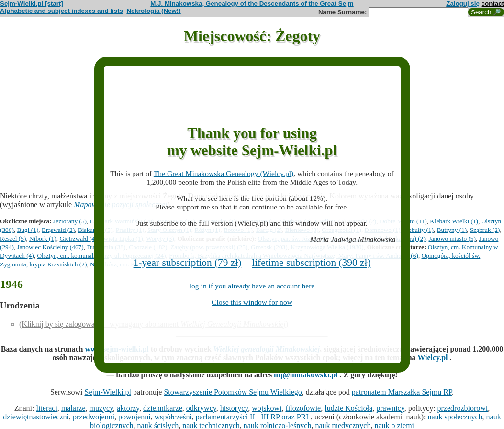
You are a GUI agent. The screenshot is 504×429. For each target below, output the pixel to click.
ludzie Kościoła (348, 408)
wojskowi (267, 408)
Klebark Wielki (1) (454, 221)
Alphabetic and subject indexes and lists (62, 11)
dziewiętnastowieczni (36, 417)
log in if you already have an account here (252, 286)
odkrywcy (201, 408)
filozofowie (303, 408)
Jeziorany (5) (70, 221)
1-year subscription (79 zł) (188, 263)
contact (493, 4)
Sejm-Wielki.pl (108, 392)
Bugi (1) (28, 230)
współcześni (173, 417)
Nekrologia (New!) (153, 11)
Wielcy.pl (432, 357)
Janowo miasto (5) (452, 238)
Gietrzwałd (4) (78, 238)
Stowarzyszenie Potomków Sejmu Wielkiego (233, 392)
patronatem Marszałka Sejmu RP (402, 392)
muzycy (101, 408)
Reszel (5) (13, 238)
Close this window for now (252, 302)
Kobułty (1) (419, 230)
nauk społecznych (455, 417)
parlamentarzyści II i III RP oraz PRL (253, 417)
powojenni (134, 417)
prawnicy (390, 408)
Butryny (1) (452, 230)
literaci (46, 408)
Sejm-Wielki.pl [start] (32, 4)
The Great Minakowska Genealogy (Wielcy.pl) (224, 173)
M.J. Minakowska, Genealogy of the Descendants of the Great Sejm (252, 4)
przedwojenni (94, 417)
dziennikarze (163, 408)
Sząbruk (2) (485, 230)
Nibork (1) (43, 238)
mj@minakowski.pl (306, 375)
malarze (73, 408)
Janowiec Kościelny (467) (50, 247)
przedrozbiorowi (463, 408)
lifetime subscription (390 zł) (311, 263)
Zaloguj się (463, 4)
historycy (234, 408)
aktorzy (128, 408)
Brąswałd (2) (58, 230)
